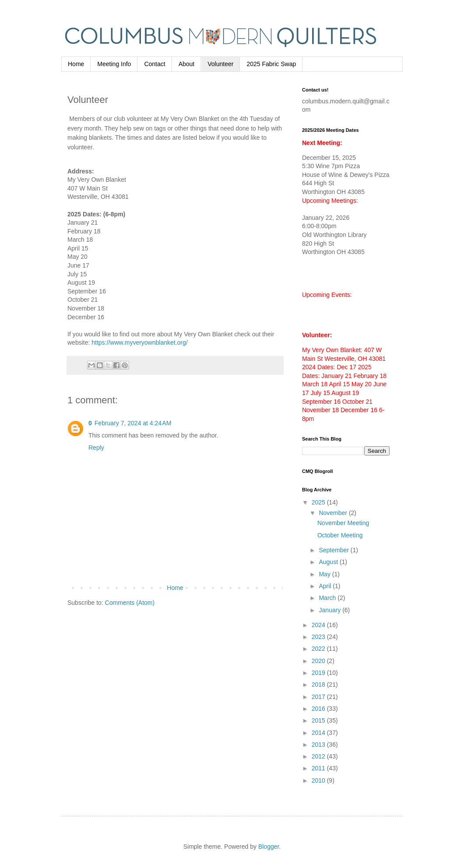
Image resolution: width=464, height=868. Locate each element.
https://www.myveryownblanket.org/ (139, 342)
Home (76, 64)
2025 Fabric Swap (271, 64)
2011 (319, 768)
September (334, 550)
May (325, 574)
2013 (319, 745)
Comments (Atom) (130, 603)
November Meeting (343, 523)
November (334, 513)
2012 (319, 756)
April (326, 586)
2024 (319, 625)
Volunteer (220, 64)
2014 (319, 733)
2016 (319, 709)
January (330, 610)
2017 (319, 697)
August (329, 562)
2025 (319, 502)
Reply (96, 448)
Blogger (269, 847)
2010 (319, 780)
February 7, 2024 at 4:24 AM (133, 423)
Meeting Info (114, 64)
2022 (319, 649)
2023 (319, 637)
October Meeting (340, 535)
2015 (319, 720)
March (328, 598)
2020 (319, 661)
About (187, 64)
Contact (155, 64)
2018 (319, 685)
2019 (319, 673)
